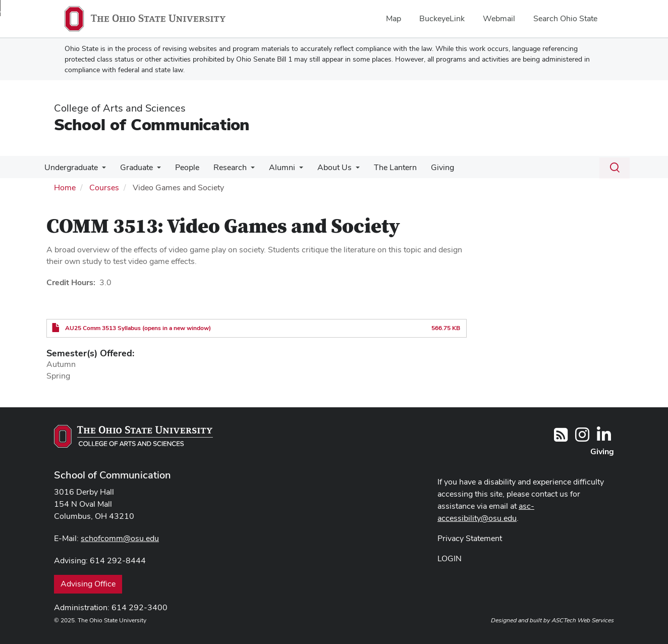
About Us (323, 167)
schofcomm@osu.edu (120, 538)
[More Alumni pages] (290, 170)
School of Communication (152, 124)
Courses (104, 187)
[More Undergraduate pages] (101, 170)
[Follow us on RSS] (561, 438)
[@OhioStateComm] (582, 438)
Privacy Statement (470, 538)
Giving (427, 167)
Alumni (273, 167)
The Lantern (382, 167)
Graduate (133, 167)
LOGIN (450, 558)
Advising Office (88, 584)
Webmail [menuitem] (499, 18)
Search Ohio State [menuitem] (565, 18)
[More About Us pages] (345, 170)
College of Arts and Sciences (120, 108)
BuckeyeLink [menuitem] (442, 18)
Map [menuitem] (394, 18)
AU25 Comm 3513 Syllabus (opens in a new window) (138, 328)
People (182, 167)
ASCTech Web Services (583, 620)
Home (65, 187)
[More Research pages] (244, 170)
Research (223, 167)
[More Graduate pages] (154, 170)
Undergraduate (70, 167)
